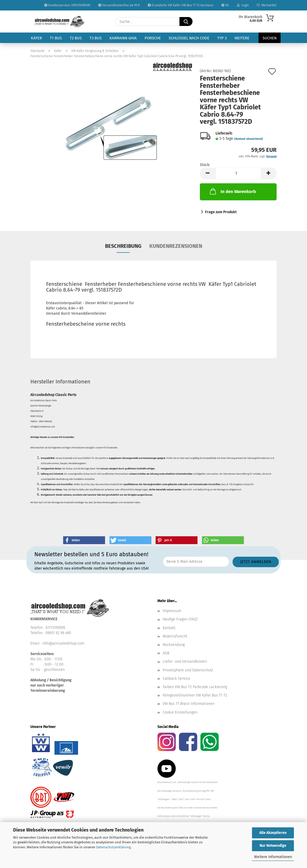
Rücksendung (174, 645)
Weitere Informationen (273, 857)
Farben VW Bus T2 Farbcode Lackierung (195, 687)
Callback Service (176, 679)
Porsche (153, 38)
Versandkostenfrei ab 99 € (119, 5)
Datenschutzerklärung (113, 847)
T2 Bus (76, 38)
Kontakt (169, 628)
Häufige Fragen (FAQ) (180, 619)
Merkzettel (267, 5)
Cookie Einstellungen (180, 712)
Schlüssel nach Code (189, 38)
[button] (208, 173)
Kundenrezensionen (176, 246)
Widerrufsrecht (175, 636)
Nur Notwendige (273, 846)
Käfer (36, 38)
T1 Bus (56, 38)
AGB (166, 653)
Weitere (242, 38)
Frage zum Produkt (221, 212)
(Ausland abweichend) (249, 139)
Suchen (270, 38)
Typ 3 (222, 38)
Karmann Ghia (123, 38)
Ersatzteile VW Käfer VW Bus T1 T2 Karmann (181, 5)
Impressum (172, 611)
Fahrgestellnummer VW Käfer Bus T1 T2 (195, 695)
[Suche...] (186, 22)
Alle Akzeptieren (273, 833)
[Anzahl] (238, 173)
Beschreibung (123, 246)
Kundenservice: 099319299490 (67, 5)
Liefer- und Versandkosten (185, 661)
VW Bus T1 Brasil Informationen (189, 704)
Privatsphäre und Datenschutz (188, 670)
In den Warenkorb (232, 191)
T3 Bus (96, 38)
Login (243, 5)
